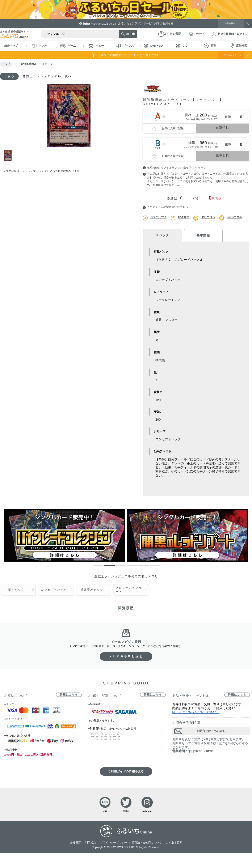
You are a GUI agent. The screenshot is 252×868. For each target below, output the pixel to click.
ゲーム (68, 46)
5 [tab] (140, 568)
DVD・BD (153, 46)
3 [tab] (118, 568)
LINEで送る (210, 218)
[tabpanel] (69, 116)
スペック (160, 236)
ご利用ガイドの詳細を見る (126, 772)
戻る (12, 76)
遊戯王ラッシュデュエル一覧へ (53, 76)
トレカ (39, 46)
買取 (210, 46)
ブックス (125, 46)
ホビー (96, 46)
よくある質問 (174, 845)
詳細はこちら (69, 695)
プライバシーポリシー (114, 845)
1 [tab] (9, 156)
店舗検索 (239, 46)
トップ (6, 64)
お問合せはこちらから (211, 732)
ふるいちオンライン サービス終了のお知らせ (142, 23)
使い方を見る (226, 55)
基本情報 (195, 236)
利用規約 (91, 845)
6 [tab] (152, 568)
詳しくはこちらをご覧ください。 (196, 713)
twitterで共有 (238, 218)
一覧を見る (228, 23)
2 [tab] (106, 568)
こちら (184, 208)
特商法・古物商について (147, 845)
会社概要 (75, 845)
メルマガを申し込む (126, 657)
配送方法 (185, 218)
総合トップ (11, 46)
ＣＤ (182, 46)
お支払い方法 (159, 218)
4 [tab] (129, 568)
